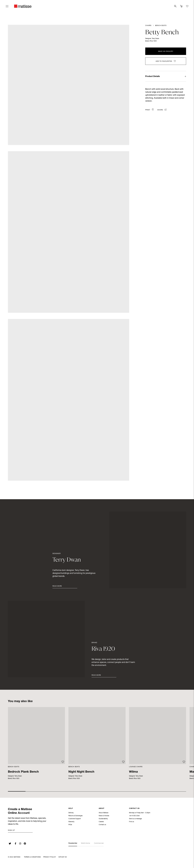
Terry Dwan (155, 39)
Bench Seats (161, 26)
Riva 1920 (153, 41)
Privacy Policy (50, 857)
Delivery (71, 813)
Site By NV (63, 857)
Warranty (71, 822)
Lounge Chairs (136, 767)
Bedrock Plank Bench (23, 772)
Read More (57, 586)
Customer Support (75, 819)
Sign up (11, 830)
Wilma (133, 772)
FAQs (70, 825)
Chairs (148, 26)
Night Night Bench (81, 772)
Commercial (99, 843)
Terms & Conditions (32, 857)
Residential (73, 843)
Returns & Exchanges (75, 816)
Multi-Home (86, 843)
